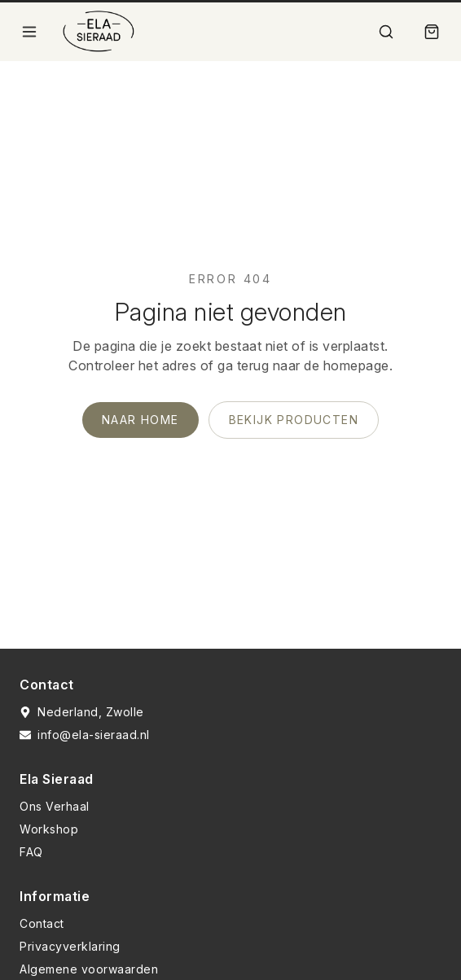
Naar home (140, 420)
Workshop (49, 829)
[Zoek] (386, 32)
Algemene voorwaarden (89, 969)
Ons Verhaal (55, 806)
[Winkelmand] (432, 32)
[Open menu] (29, 32)
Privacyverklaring (70, 946)
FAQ (31, 852)
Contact (42, 923)
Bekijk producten (294, 420)
